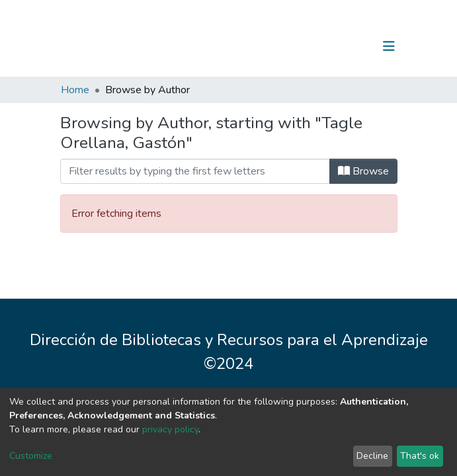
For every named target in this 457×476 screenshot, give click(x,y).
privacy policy (170, 429)
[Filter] (195, 171)
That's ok (420, 456)
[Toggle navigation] (389, 46)
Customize (31, 456)
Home (75, 90)
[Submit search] (320, 46)
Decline (372, 456)
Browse (363, 171)
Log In (348, 46)
